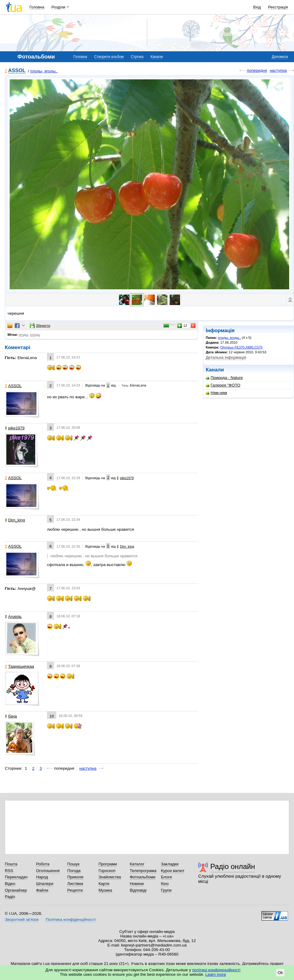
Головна (37, 7)
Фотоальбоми (143, 877)
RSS (9, 871)
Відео (10, 884)
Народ (42, 877)
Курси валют (173, 871)
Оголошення (48, 871)
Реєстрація (278, 7)
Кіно (165, 884)
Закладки (170, 864)
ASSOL (17, 71)
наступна (278, 70)
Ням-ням (216, 393)
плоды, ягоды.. (44, 71)
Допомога (280, 57)
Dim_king (15, 520)
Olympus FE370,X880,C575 (241, 347)
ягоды (24, 335)
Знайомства (110, 877)
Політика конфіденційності (71, 920)
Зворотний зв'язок (22, 920)
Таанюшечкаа (19, 666)
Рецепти (75, 890)
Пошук (73, 864)
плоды (35, 335)
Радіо (10, 897)
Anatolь (13, 617)
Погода (74, 871)
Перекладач (16, 877)
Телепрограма (143, 871)
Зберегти (40, 326)
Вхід (257, 7)
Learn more (216, 974)
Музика (105, 890)
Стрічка (137, 57)
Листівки (75, 884)
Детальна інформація (226, 357)
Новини (137, 884)
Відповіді (138, 890)
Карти (104, 884)
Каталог (137, 864)
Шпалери (45, 884)
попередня (257, 70)
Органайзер (16, 890)
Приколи (75, 877)
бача (11, 716)
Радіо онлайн (233, 866)
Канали (157, 57)
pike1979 (15, 428)
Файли (42, 890)
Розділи (58, 7)
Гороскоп (107, 871)
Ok (280, 973)
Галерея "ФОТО (223, 385)
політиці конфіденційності (216, 970)
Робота (43, 864)
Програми (108, 864)
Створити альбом (109, 57)
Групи (166, 890)
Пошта (11, 864)
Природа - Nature (224, 378)
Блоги (166, 877)
